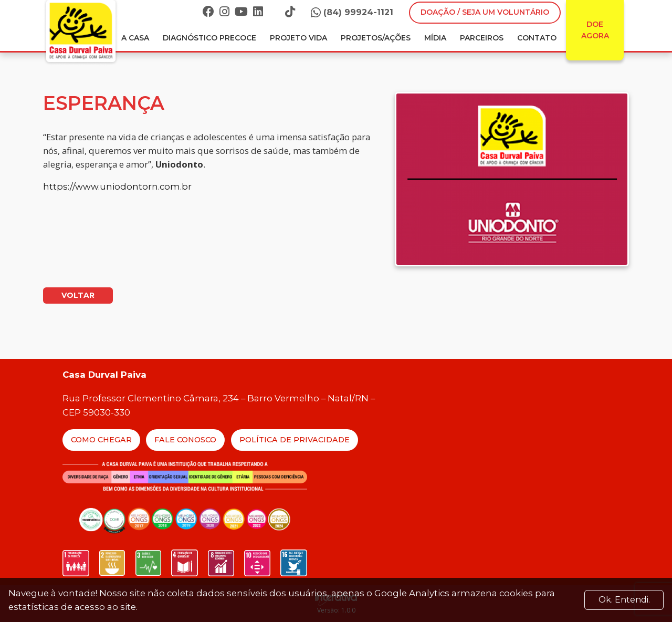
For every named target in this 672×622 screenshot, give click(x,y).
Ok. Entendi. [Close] (624, 600)
